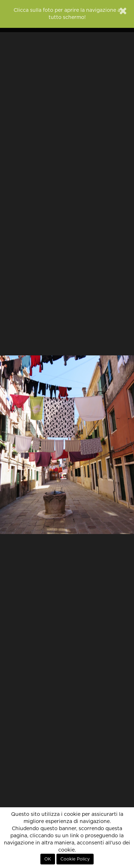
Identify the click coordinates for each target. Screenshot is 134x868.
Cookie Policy (75, 859)
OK (48, 859)
